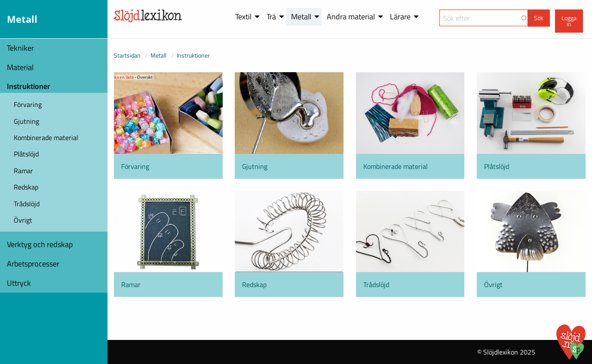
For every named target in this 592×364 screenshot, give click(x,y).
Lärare (400, 17)
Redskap (26, 187)
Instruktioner (29, 86)
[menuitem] (246, 17)
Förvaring (28, 104)
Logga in (569, 21)
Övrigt (23, 220)
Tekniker (20, 48)
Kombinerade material (46, 138)
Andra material (351, 17)
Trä (271, 17)
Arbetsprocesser (33, 264)
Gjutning (26, 121)
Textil (243, 17)
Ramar (23, 171)
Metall (301, 17)
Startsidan (127, 55)
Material (20, 67)
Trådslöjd (27, 204)
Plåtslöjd (26, 154)
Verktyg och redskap (40, 244)
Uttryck (19, 283)
